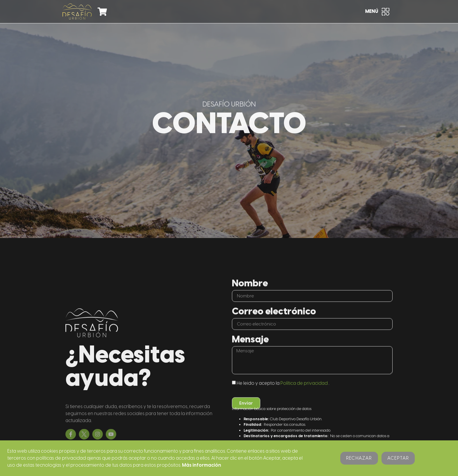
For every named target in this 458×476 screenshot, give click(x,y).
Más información (202, 465)
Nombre (250, 298)
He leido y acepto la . (283, 397)
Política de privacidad (304, 397)
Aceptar (398, 458)
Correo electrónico (274, 326)
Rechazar (359, 458)
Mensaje (250, 354)
